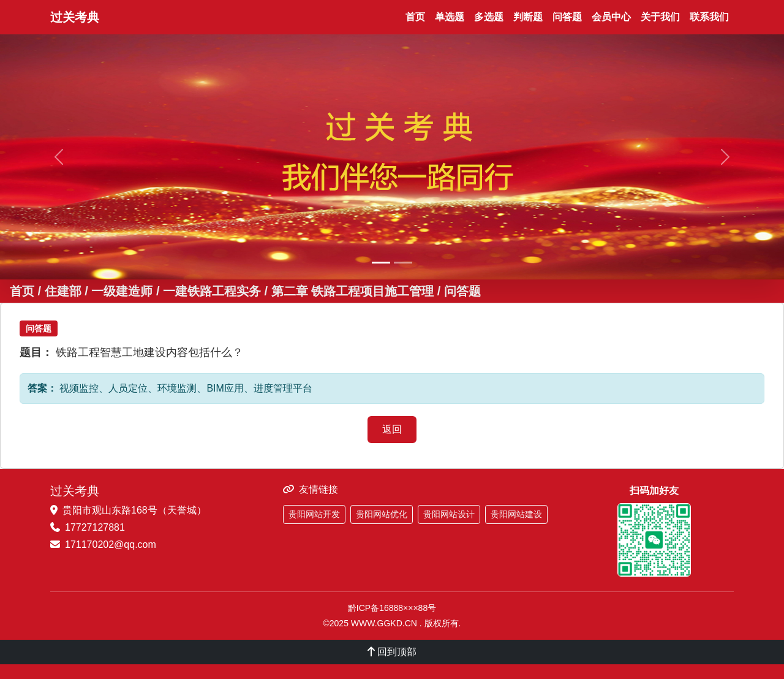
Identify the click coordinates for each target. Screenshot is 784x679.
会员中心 (611, 17)
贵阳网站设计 (449, 514)
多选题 (489, 17)
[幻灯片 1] (381, 263)
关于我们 (660, 17)
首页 (415, 17)
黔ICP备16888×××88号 (392, 608)
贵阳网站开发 (314, 514)
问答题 (567, 17)
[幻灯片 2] (403, 263)
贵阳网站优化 (382, 514)
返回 (392, 429)
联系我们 (709, 17)
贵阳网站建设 (516, 514)
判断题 (528, 17)
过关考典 (75, 17)
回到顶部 (392, 652)
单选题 (450, 17)
